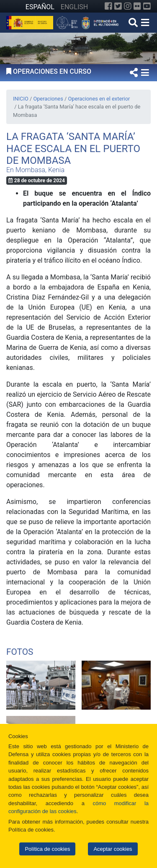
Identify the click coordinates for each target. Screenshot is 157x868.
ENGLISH (74, 7)
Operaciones (48, 99)
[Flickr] (137, 6)
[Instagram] (128, 6)
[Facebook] (108, 6)
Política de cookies (47, 849)
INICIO (21, 99)
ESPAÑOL (40, 7)
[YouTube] (147, 6)
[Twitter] (118, 6)
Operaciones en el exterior (99, 99)
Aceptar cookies (113, 849)
